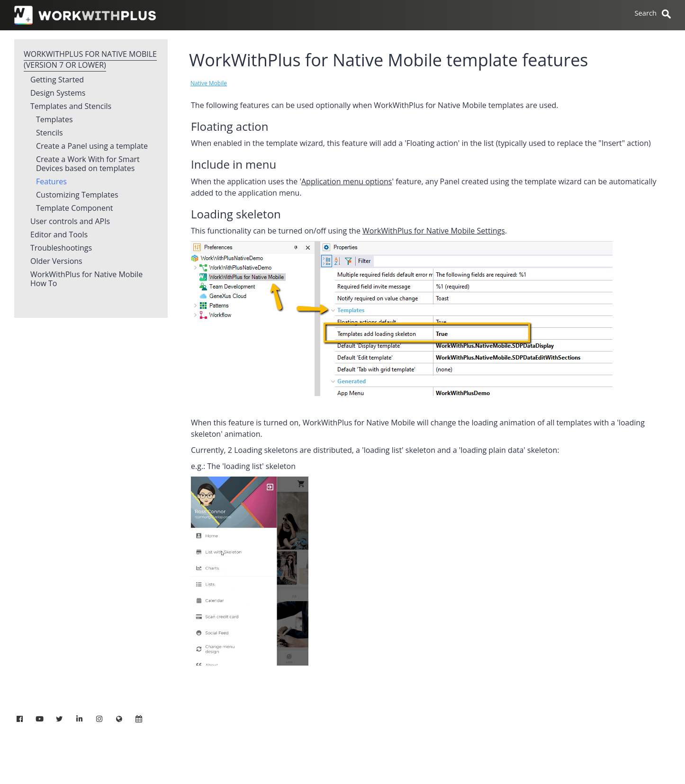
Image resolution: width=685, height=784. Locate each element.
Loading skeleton (236, 214)
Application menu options (347, 181)
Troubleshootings (61, 248)
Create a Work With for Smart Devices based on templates (88, 164)
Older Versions (56, 261)
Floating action (230, 126)
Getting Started (57, 80)
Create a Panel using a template (92, 146)
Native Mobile (209, 83)
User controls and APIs (70, 222)
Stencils (50, 133)
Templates (54, 120)
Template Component (74, 208)
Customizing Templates (77, 195)
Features (51, 182)
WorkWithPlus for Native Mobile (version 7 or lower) (90, 59)
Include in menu (234, 164)
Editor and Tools (59, 235)
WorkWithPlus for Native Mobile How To (86, 279)
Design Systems (58, 93)
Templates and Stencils (71, 107)
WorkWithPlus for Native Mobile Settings (434, 231)
